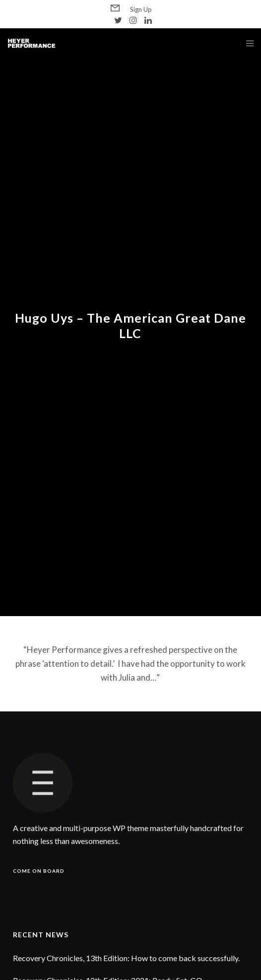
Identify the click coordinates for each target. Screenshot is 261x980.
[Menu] (247, 43)
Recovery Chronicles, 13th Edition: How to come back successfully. (126, 958)
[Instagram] (133, 20)
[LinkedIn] (148, 20)
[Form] (115, 8)
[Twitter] (118, 20)
